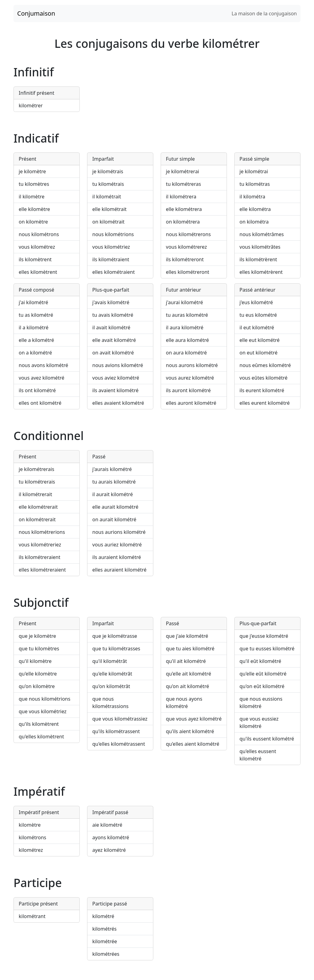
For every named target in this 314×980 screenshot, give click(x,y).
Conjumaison (36, 13)
